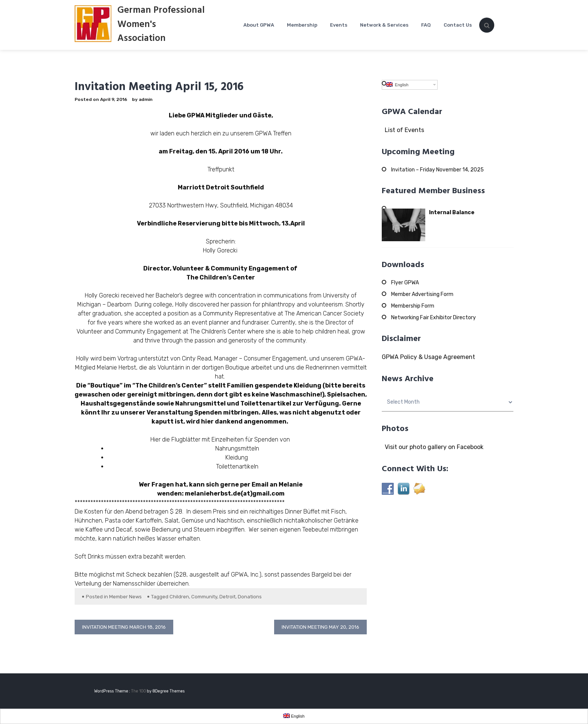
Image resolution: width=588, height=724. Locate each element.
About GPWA (259, 25)
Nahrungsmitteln (237, 448)
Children (179, 597)
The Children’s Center (221, 277)
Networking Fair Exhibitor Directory (433, 318)
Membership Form (413, 306)
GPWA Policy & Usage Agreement (428, 357)
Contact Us (458, 25)
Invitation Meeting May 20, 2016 (320, 627)
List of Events (403, 130)
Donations (250, 597)
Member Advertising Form (422, 294)
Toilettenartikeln (237, 466)
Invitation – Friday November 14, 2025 (437, 170)
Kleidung (237, 457)
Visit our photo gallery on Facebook (433, 447)
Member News (125, 597)
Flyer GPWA (405, 283)
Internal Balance (452, 213)
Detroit (227, 597)
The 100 (143, 691)
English (397, 85)
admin (146, 99)
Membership (302, 25)
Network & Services (384, 25)
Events (339, 25)
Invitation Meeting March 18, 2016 (124, 627)
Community (204, 597)
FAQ (426, 25)
